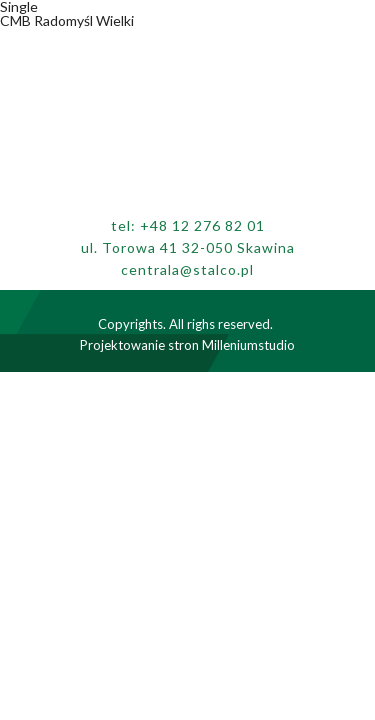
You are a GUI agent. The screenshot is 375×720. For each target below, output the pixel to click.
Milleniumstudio (248, 345)
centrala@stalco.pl (187, 269)
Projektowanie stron (139, 345)
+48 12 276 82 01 (202, 225)
